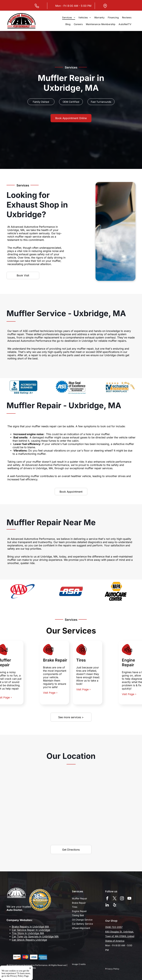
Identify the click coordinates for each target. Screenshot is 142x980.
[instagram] (122, 899)
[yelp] (115, 905)
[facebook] (107, 899)
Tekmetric (31, 968)
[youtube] (129, 899)
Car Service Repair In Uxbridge (31, 930)
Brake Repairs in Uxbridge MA (30, 927)
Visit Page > (50, 693)
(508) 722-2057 (114, 927)
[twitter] (115, 899)
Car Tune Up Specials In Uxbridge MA (35, 936)
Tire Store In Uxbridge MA (28, 933)
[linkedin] (107, 905)
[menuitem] (69, 18)
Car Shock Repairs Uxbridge (29, 940)
